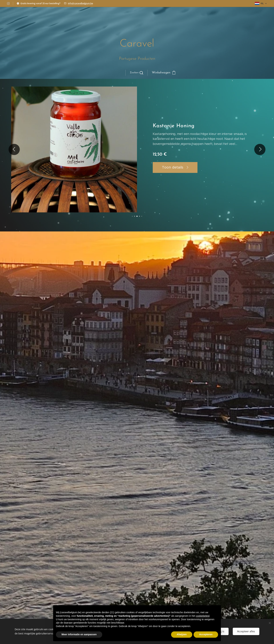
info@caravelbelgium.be (80, 3)
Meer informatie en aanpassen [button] (79, 634)
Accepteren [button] (206, 634)
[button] (136, 73)
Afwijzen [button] (182, 634)
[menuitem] (98, 73)
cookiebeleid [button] (203, 616)
